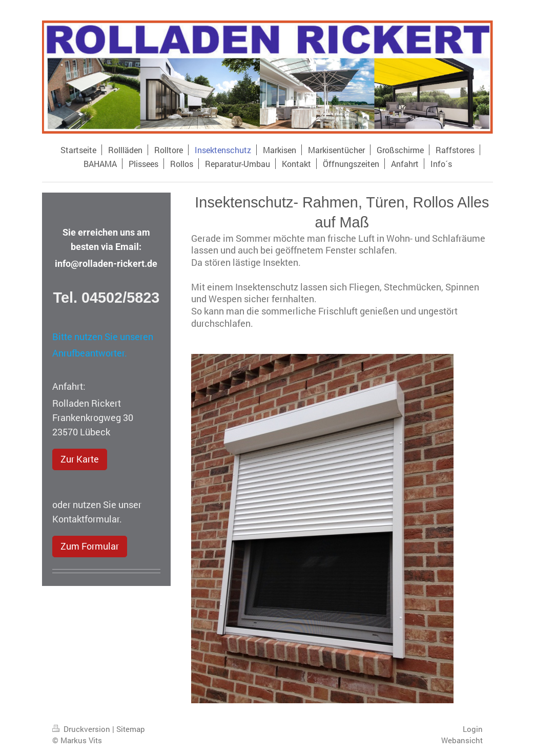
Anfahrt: (69, 386)
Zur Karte (80, 459)
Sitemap (131, 729)
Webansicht (462, 740)
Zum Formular (90, 546)
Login (473, 729)
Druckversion (82, 729)
